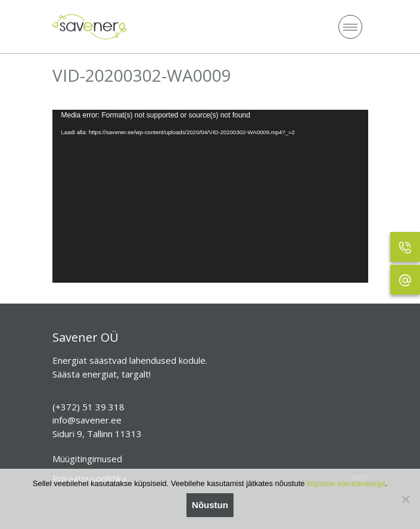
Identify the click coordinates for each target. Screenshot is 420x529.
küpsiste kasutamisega (346, 483)
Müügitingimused (87, 459)
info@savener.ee (87, 420)
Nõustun (210, 505)
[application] (210, 197)
